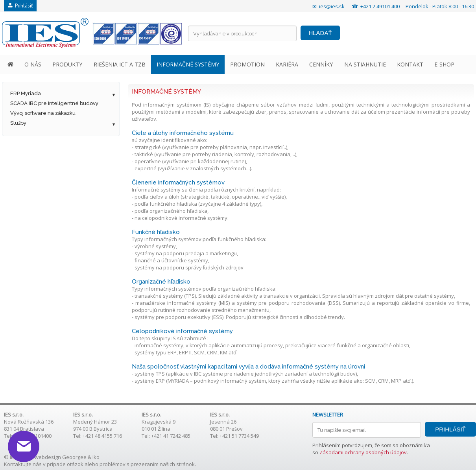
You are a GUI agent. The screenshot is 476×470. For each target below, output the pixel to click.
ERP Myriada (26, 93)
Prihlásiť (20, 6)
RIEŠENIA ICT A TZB (120, 64)
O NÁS (33, 64)
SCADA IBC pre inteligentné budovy (54, 103)
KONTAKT (410, 64)
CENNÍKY (321, 64)
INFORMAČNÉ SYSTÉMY (188, 64)
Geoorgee (74, 457)
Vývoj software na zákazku (43, 113)
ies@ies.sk (332, 6)
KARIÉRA (287, 64)
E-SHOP (444, 64)
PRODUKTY (67, 64)
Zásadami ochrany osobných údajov (363, 452)
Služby (18, 123)
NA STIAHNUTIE (365, 64)
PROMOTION (247, 64)
